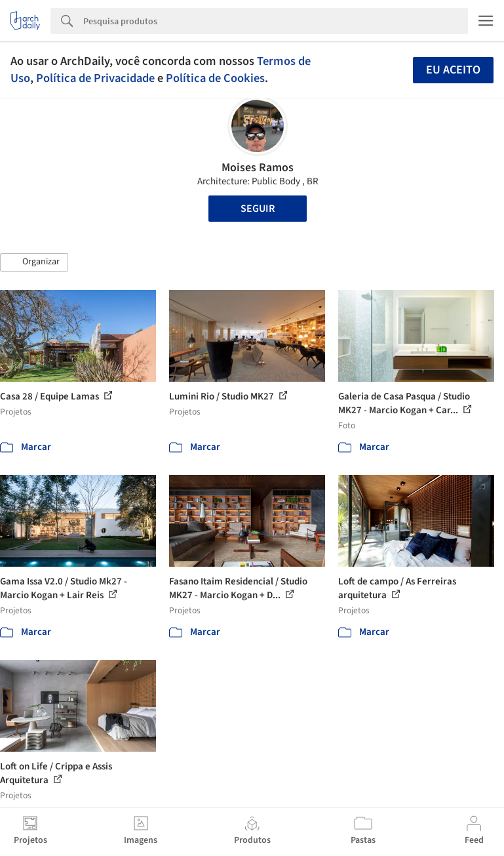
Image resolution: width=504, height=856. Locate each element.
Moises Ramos (258, 168)
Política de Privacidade (95, 78)
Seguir (258, 209)
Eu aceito (453, 70)
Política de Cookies (215, 78)
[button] (34, 262)
